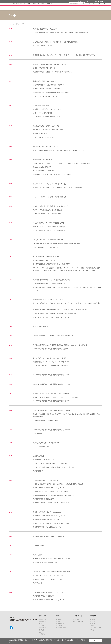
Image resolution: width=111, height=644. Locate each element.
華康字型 (12, 24)
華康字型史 (43, 628)
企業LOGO (42, 632)
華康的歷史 (43, 622)
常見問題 (92, 624)
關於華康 (16, 6)
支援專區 (43, 6)
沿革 (41, 624)
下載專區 (92, 626)
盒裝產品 (59, 622)
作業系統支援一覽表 (95, 628)
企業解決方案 (35, 6)
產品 (28, 6)
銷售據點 (92, 630)
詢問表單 (92, 622)
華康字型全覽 (60, 624)
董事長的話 (43, 620)
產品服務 (42, 626)
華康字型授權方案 (61, 628)
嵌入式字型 (59, 626)
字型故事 (23, 6)
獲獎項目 (42, 630)
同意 (95, 640)
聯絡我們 (92, 620)
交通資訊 (42, 634)
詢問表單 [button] (50, 6)
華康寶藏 (59, 620)
